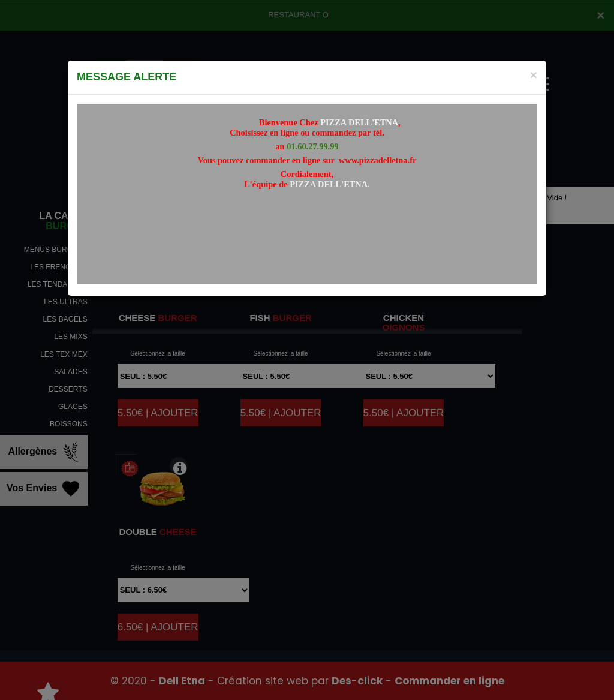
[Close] (534, 75)
